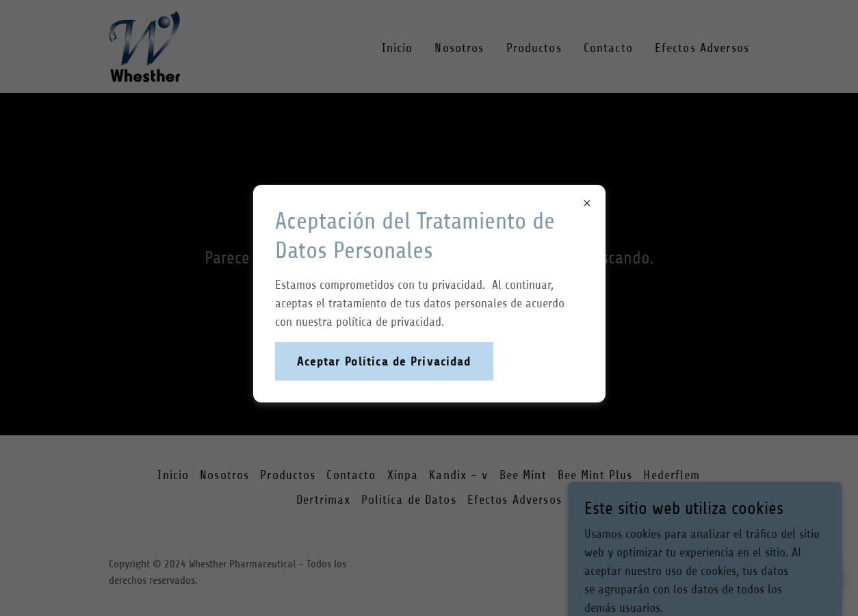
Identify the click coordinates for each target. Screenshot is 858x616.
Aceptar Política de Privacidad (384, 361)
